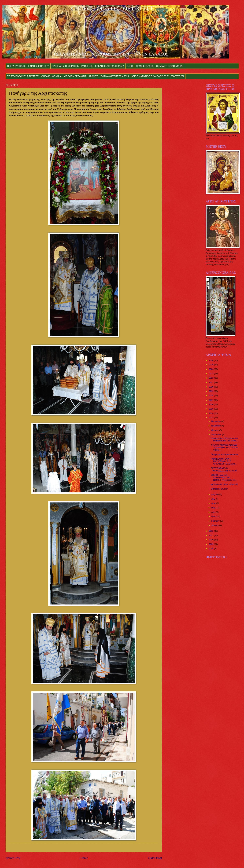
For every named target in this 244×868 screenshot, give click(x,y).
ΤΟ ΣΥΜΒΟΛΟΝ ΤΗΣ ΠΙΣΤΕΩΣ (23, 76)
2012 (211, 531)
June (214, 503)
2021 (211, 382)
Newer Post (13, 858)
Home (84, 858)
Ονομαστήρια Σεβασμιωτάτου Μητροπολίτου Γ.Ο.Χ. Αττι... (224, 439)
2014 (211, 413)
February (216, 521)
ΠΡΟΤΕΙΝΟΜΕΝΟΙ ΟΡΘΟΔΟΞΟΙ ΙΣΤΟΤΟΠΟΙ (224, 469)
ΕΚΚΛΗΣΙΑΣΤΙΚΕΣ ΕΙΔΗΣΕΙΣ (224, 484)
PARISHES (87, 66)
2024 (211, 369)
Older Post (155, 858)
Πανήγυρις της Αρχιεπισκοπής (225, 454)
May (214, 508)
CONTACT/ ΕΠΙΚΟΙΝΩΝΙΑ (169, 66)
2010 (211, 540)
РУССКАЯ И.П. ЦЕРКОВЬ (65, 66)
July (213, 499)
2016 (211, 404)
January (215, 525)
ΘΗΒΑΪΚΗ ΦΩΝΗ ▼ (51, 76)
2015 (211, 409)
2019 (211, 391)
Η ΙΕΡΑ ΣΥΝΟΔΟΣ (16, 66)
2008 (211, 549)
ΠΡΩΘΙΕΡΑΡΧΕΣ (145, 66)
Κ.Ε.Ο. (130, 66)
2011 (211, 535)
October (215, 430)
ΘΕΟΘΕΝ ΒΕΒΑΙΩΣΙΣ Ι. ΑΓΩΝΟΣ (81, 76)
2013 (211, 418)
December (216, 421)
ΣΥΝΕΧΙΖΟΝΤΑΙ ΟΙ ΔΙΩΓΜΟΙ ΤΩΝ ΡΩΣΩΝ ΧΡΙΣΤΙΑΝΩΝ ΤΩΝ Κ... (224, 448)
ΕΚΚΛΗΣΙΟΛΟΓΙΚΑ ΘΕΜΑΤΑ (110, 66)
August (215, 494)
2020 (211, 387)
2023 (211, 374)
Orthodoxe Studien (219, 489)
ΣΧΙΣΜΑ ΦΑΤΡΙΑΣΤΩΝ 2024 (115, 76)
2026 (211, 360)
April (214, 512)
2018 (211, 396)
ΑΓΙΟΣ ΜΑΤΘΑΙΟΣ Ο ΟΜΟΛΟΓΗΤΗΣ (150, 76)
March (214, 516)
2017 (211, 400)
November (216, 426)
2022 (211, 378)
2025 (211, 365)
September (217, 434)
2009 (211, 544)
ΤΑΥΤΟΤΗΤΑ (178, 76)
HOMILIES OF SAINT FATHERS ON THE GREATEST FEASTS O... (224, 461)
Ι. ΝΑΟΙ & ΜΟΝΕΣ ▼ (39, 66)
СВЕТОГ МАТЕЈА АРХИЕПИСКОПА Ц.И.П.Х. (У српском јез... (224, 477)
